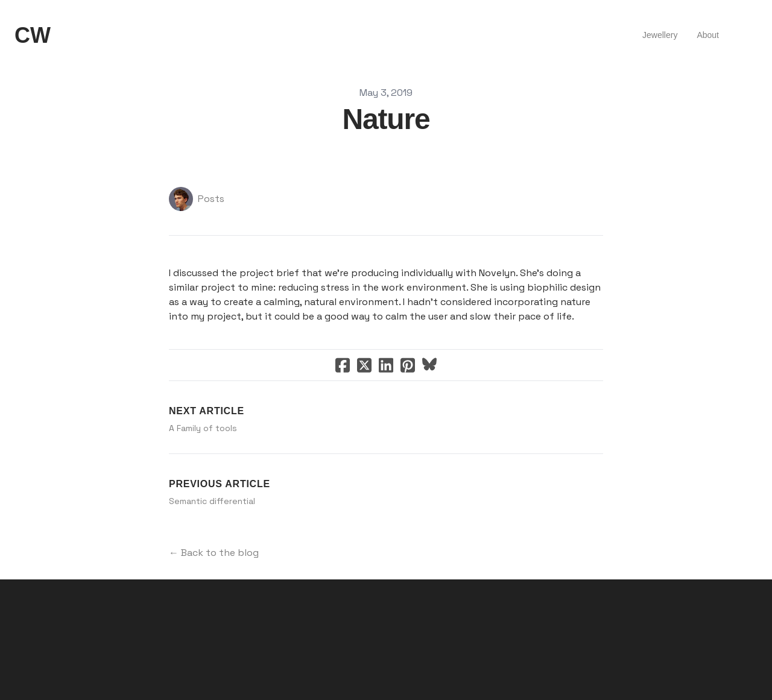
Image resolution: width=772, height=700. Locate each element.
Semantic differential (212, 501)
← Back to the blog (214, 553)
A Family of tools (203, 428)
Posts (211, 199)
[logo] (33, 36)
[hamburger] (65, 36)
